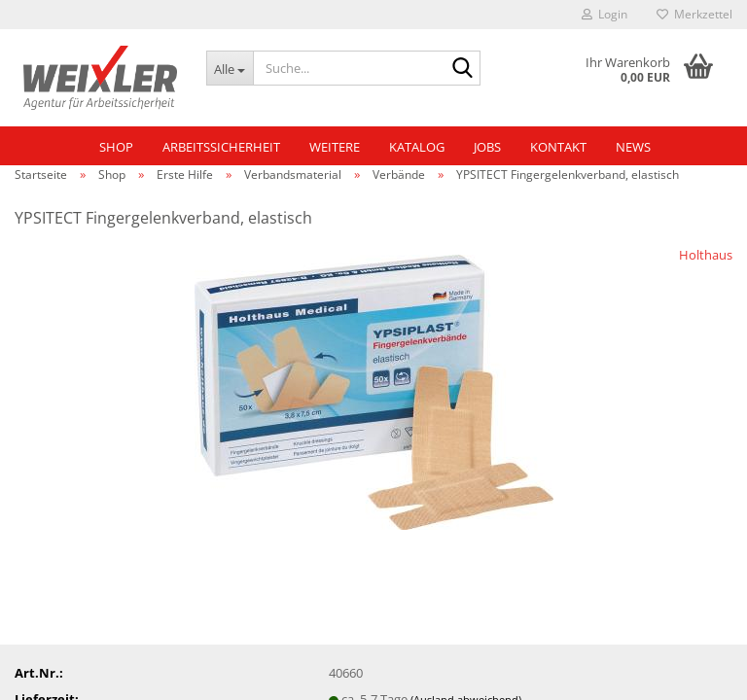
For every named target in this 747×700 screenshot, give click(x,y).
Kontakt (558, 147)
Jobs (487, 147)
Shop (116, 147)
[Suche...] (230, 68)
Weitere (335, 147)
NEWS (633, 147)
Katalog (417, 147)
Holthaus (706, 255)
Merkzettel (694, 14)
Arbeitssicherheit (221, 147)
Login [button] (605, 14)
